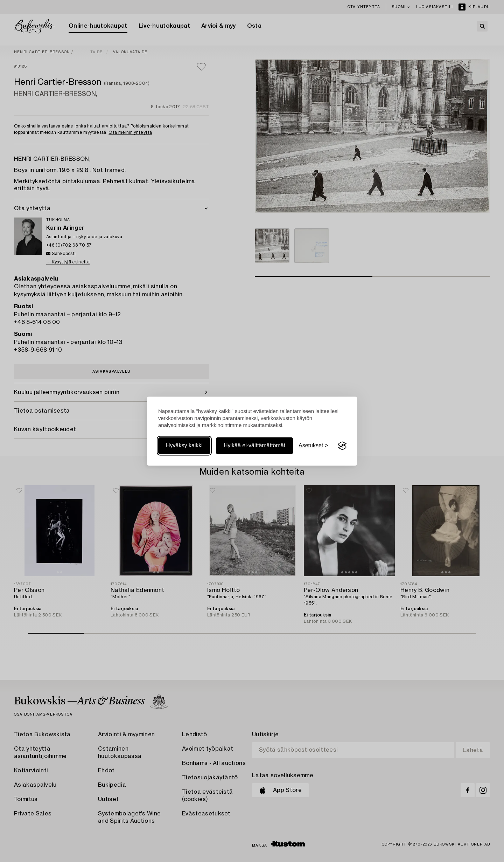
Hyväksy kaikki (184, 446)
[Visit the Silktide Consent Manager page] (342, 446)
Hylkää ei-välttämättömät (254, 446)
